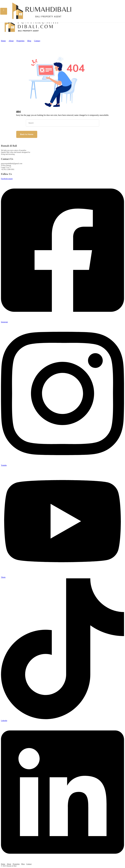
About (11, 41)
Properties (20, 41)
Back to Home (27, 134)
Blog (29, 41)
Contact (37, 41)
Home (3, 41)
